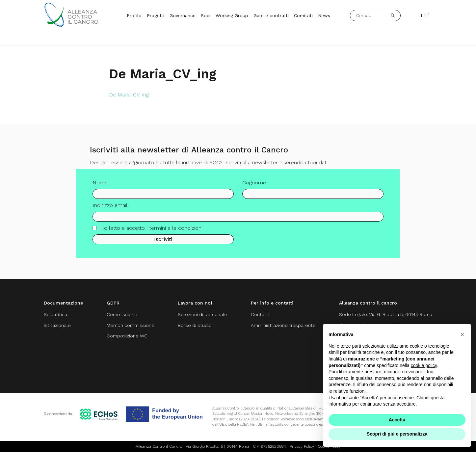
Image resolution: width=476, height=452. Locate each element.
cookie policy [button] (424, 365)
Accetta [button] (397, 420)
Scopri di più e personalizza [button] (397, 434)
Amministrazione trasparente (283, 325)
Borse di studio (195, 325)
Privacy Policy (302, 446)
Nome (100, 183)
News (324, 15)
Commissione (122, 314)
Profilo (134, 15)
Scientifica (55, 314)
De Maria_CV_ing (129, 95)
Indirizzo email (110, 205)
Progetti (156, 15)
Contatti (260, 314)
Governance (183, 15)
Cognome (254, 183)
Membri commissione (131, 325)
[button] (462, 334)
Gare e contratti (271, 15)
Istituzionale (57, 325)
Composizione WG (127, 336)
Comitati (303, 15)
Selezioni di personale (202, 314)
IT (425, 15)
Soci (206, 15)
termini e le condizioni (176, 228)
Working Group (232, 15)
